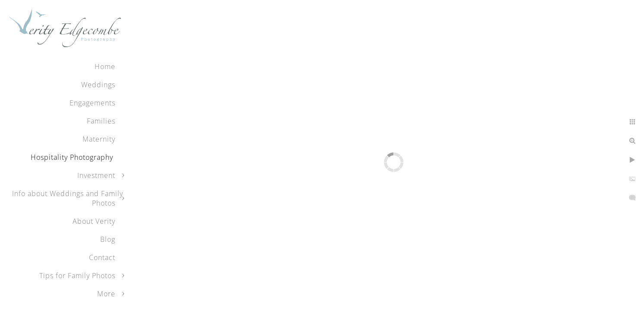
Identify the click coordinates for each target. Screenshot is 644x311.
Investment (96, 175)
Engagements (92, 103)
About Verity (94, 221)
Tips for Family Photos (77, 276)
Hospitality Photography (73, 157)
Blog (108, 239)
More (106, 294)
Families (101, 121)
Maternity (99, 139)
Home (105, 67)
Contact (102, 257)
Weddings (98, 85)
